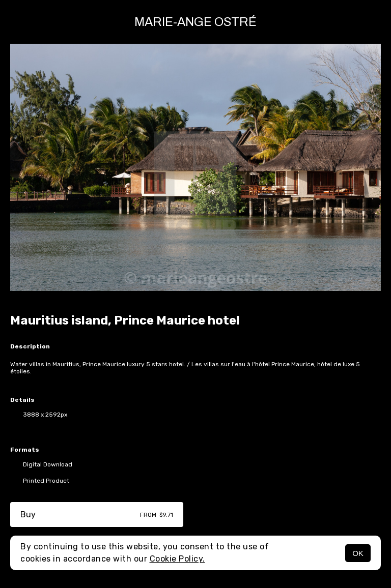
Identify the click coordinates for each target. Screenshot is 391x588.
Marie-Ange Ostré (195, 22)
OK (358, 553)
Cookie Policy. (177, 559)
